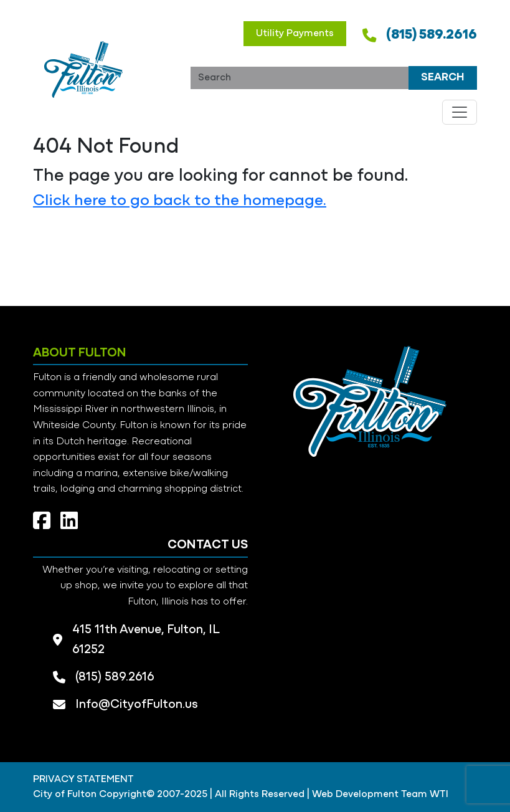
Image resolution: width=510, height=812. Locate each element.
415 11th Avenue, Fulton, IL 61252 (146, 640)
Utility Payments (295, 34)
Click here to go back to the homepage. (180, 201)
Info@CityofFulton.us (137, 705)
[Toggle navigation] (460, 112)
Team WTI (425, 795)
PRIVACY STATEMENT (83, 780)
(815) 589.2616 (432, 35)
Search (443, 78)
